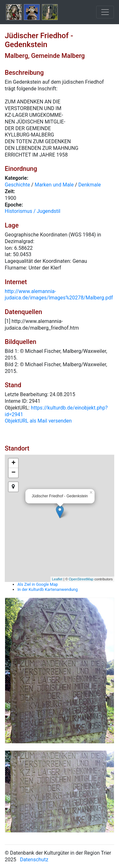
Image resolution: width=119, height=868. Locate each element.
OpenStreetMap (81, 579)
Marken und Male (54, 185)
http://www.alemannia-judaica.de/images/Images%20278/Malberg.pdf (59, 295)
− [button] (13, 473)
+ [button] (13, 463)
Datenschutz (34, 860)
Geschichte (17, 185)
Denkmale (90, 185)
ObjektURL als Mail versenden (38, 421)
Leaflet (57, 579)
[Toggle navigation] (105, 12)
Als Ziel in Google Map (38, 584)
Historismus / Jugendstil (33, 211)
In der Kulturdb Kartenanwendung (48, 589)
